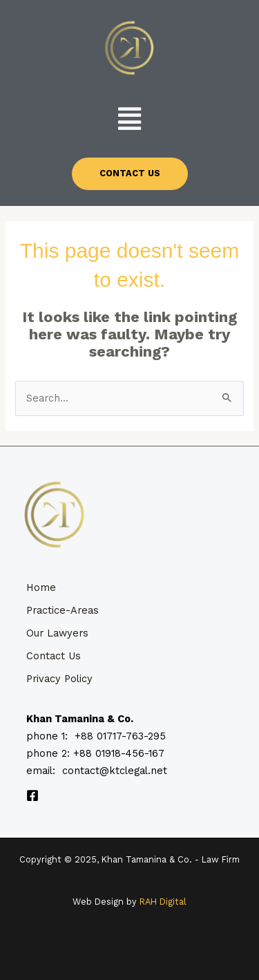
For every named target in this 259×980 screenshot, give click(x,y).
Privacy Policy (59, 679)
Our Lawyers (57, 633)
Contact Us (54, 656)
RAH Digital (163, 902)
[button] (130, 119)
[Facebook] (32, 795)
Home (41, 587)
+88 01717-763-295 (120, 736)
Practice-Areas (63, 610)
